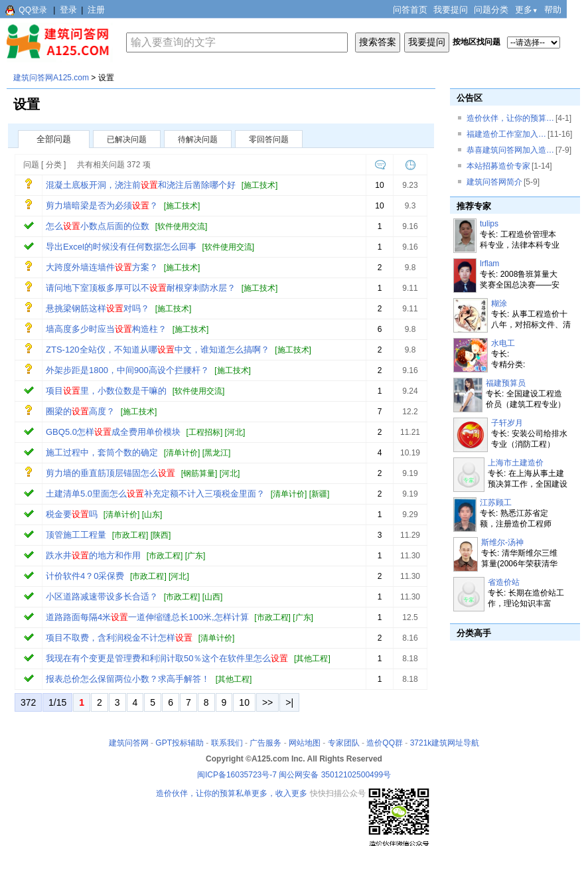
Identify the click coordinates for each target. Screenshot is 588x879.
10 (244, 702)
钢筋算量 (199, 473)
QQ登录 (33, 10)
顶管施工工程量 (76, 535)
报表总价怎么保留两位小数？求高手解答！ (128, 679)
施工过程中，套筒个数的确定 (102, 452)
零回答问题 (269, 139)
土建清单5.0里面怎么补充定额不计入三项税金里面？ (155, 494)
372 (28, 702)
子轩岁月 (507, 423)
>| (289, 702)
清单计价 (182, 453)
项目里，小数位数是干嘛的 (106, 391)
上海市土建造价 (516, 463)
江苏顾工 (496, 503)
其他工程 (312, 659)
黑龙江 (216, 453)
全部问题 (54, 139)
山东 (152, 515)
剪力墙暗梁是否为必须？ (102, 205)
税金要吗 (72, 514)
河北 (235, 432)
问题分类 (491, 10)
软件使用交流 (181, 226)
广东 (195, 556)
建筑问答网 (129, 743)
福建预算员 (506, 383)
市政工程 (130, 535)
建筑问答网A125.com (51, 78)
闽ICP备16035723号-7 (237, 775)
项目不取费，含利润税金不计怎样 (119, 638)
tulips (489, 224)
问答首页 (410, 10)
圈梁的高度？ (80, 411)
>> (267, 702)
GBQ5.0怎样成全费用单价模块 (113, 432)
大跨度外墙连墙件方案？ (102, 267)
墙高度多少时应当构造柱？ (106, 329)
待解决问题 (198, 139)
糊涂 (499, 303)
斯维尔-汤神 (502, 542)
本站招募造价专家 (498, 166)
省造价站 (504, 582)
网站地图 (305, 743)
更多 (527, 10)
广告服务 (265, 743)
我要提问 (451, 10)
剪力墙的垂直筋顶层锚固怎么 (110, 473)
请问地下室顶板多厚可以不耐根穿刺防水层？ (141, 288)
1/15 (57, 702)
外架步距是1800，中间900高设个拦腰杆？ (127, 370)
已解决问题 (127, 139)
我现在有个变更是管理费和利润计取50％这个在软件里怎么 (167, 658)
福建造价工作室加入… (506, 134)
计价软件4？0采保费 (85, 576)
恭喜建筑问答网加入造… (510, 150)
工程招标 (204, 432)
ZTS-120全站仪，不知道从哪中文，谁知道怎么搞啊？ (158, 350)
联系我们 (227, 743)
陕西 (161, 535)
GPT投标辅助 (180, 743)
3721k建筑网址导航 (445, 743)
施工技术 (259, 185)
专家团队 (344, 743)
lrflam (489, 264)
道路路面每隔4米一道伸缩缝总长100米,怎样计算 (147, 617)
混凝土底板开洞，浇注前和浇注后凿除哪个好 (141, 185)
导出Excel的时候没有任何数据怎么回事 (121, 247)
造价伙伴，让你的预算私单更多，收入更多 (232, 793)
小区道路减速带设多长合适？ (102, 597)
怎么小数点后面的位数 (98, 226)
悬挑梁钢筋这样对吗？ (98, 308)
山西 (212, 597)
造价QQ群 (385, 743)
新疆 (319, 494)
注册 (96, 10)
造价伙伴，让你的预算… (510, 118)
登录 (68, 10)
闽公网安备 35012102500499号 (335, 775)
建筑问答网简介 (494, 182)
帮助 (553, 10)
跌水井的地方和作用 (93, 555)
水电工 (503, 343)
